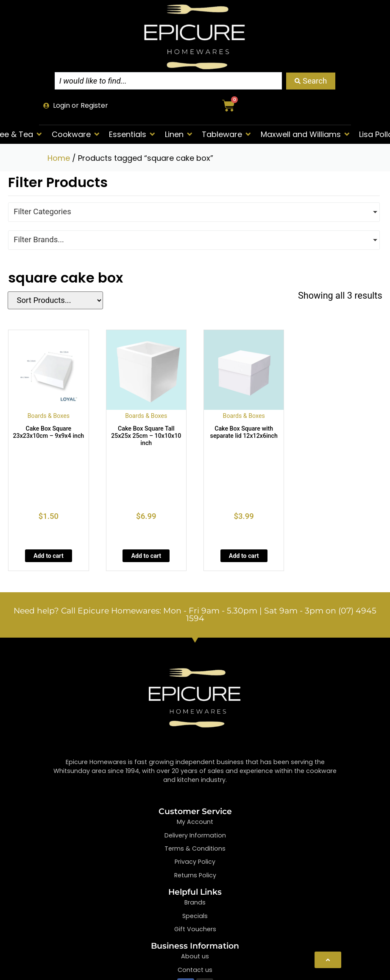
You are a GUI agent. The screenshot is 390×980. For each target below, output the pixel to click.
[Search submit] (311, 81)
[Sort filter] (54, 300)
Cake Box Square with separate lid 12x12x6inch (244, 432)
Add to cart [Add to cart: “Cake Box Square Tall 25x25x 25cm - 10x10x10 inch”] (146, 556)
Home (59, 158)
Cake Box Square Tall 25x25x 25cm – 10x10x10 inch (146, 436)
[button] (76, 134)
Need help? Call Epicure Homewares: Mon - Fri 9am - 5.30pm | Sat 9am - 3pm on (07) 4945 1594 (195, 615)
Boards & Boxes (49, 416)
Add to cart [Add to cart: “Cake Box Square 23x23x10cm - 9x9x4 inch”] (49, 556)
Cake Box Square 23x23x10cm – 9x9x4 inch (49, 432)
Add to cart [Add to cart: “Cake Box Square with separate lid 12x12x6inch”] (244, 556)
